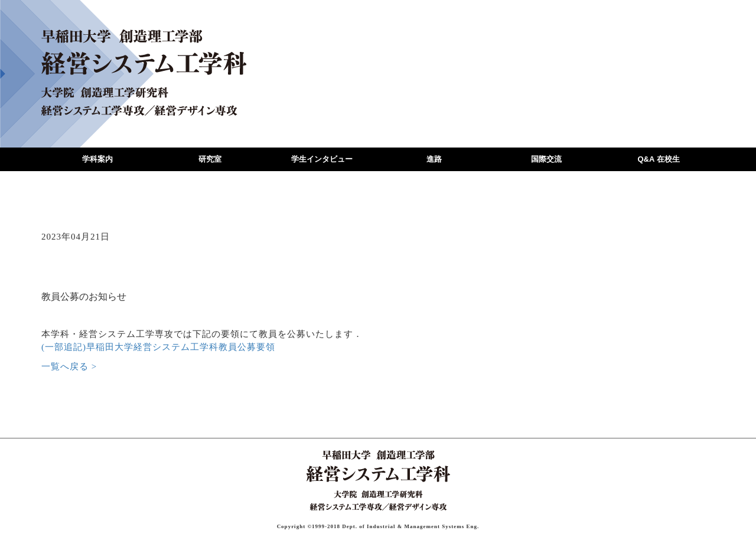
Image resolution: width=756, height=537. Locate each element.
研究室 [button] (210, 159)
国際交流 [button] (546, 159)
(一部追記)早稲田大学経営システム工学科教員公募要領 (158, 347)
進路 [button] (434, 159)
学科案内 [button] (97, 159)
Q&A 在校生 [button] (658, 159)
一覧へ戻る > (69, 366)
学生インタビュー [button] (322, 159)
